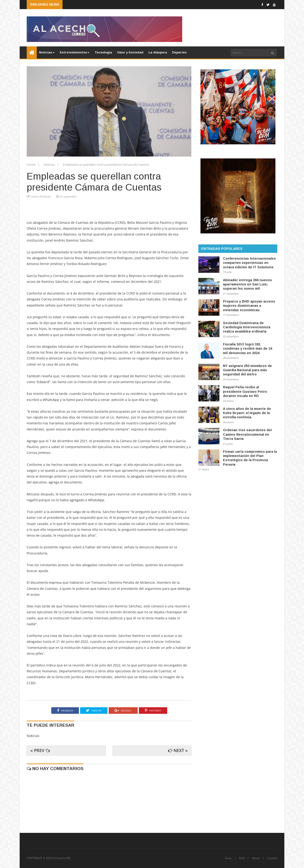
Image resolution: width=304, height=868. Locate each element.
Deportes (179, 52)
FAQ (242, 858)
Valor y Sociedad (130, 52)
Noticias (47, 52)
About (256, 858)
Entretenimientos (75, 52)
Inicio (228, 858)
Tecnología (103, 52)
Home (31, 165)
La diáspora (158, 52)
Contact (272, 858)
